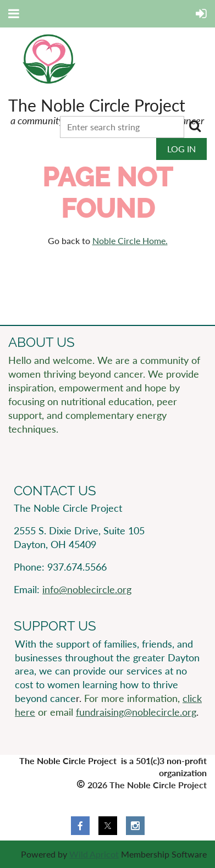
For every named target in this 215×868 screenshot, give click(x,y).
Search (195, 126)
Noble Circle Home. (130, 241)
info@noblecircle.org (87, 589)
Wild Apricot (94, 854)
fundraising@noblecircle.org (136, 712)
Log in (181, 149)
